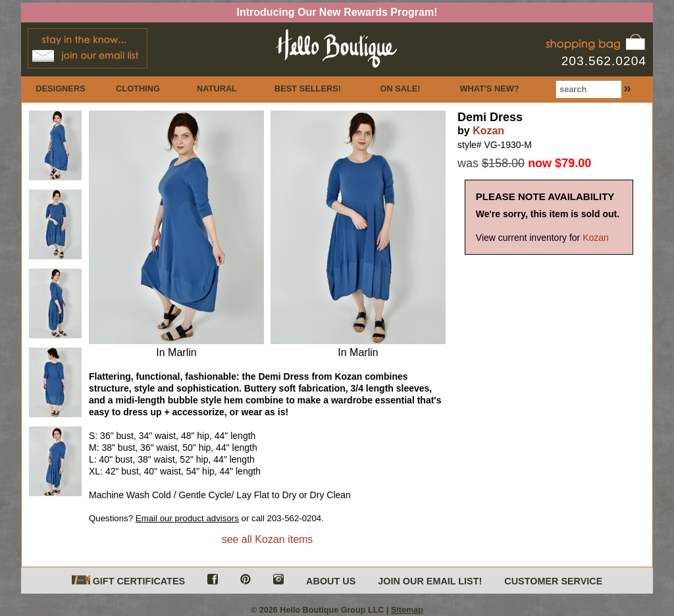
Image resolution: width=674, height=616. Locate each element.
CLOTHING (138, 89)
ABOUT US (331, 581)
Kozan (488, 131)
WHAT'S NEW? (489, 89)
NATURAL (217, 89)
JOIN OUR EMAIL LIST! (430, 581)
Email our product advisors (187, 518)
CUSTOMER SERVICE (553, 581)
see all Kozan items (268, 539)
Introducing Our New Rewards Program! (337, 12)
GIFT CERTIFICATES (128, 581)
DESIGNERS (60, 89)
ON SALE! (400, 89)
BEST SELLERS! (308, 89)
